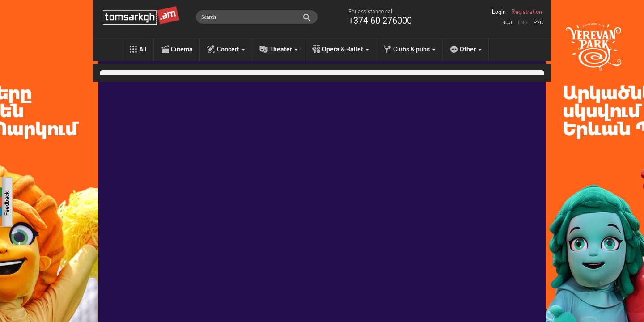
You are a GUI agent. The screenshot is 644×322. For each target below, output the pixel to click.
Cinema (182, 49)
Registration (527, 12)
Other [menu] (471, 49)
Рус (538, 23)
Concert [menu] (231, 49)
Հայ (507, 23)
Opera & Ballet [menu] (345, 49)
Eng (523, 23)
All (143, 49)
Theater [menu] (284, 49)
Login (499, 12)
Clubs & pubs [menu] (414, 49)
